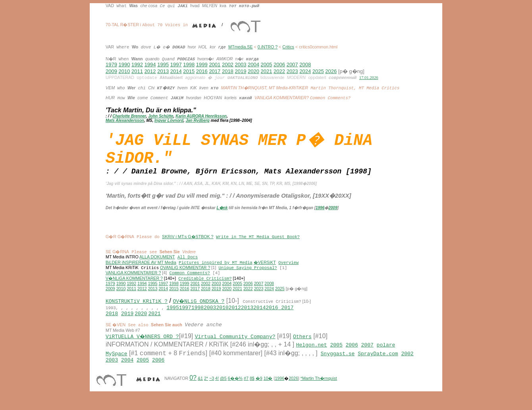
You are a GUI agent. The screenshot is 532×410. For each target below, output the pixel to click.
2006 (279, 64)
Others (304, 347)
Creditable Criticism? (205, 285)
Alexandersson (130, 121)
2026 (331, 71)
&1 (200, 391)
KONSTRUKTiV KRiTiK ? (137, 308)
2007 (292, 64)
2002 (228, 64)
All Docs (188, 263)
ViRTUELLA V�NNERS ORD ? (143, 347)
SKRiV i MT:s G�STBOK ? (188, 242)
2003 (240, 64)
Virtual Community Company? (236, 347)
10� (268, 391)
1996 (320, 212)
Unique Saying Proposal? (248, 274)
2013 (163, 71)
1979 (111, 64)
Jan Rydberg (198, 121)
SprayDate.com (378, 364)
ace (122, 364)
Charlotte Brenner (129, 116)
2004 (253, 64)
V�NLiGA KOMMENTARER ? (134, 285)
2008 (305, 64)
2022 (279, 71)
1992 (137, 64)
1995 (163, 64)
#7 (246, 391)
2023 (292, 71)
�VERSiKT (265, 268)
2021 (267, 71)
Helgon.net (312, 356)
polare (386, 356)
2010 (124, 71)
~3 (212, 391)
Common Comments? (190, 279)
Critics (288, 47)
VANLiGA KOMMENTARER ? (133, 279)
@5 (223, 391)
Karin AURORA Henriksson (201, 116)
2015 (189, 71)
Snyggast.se (338, 364)
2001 (215, 64)
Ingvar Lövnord (169, 121)
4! (217, 391)
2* (206, 391)
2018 (228, 71)
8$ (252, 391)
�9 (259, 391)
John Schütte (161, 116)
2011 (137, 71)
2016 (202, 71)
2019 (240, 71)
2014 (176, 71)
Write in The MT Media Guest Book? (258, 243)
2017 (215, 71)
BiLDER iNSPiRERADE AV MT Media (141, 268)
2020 (253, 71)
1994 (150, 64)
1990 (124, 64)
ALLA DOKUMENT (157, 262)
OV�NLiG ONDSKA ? (199, 308)
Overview (288, 268)
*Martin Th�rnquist (319, 391)
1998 (189, 64)
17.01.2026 (369, 78)
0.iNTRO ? (268, 47)
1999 (202, 64)
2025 (318, 71)
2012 (150, 71)
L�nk (222, 212)
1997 (176, 64)
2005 (267, 64)
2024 (305, 71)
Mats (111, 121)
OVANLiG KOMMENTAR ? (185, 273)
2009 (111, 71)
